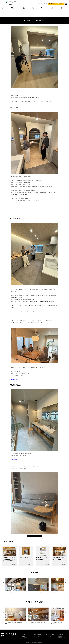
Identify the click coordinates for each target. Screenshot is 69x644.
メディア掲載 (61, 635)
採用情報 (60, 633)
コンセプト (24, 635)
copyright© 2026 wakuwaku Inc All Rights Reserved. (34, 643)
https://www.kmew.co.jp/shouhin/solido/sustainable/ (20, 316)
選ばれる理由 (37, 633)
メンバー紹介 (25, 638)
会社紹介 (24, 633)
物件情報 (48, 633)
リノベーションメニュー (39, 636)
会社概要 (24, 636)
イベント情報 (49, 636)
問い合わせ (60, 636)
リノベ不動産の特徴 (38, 635)
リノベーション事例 (50, 635)
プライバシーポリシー (62, 638)
